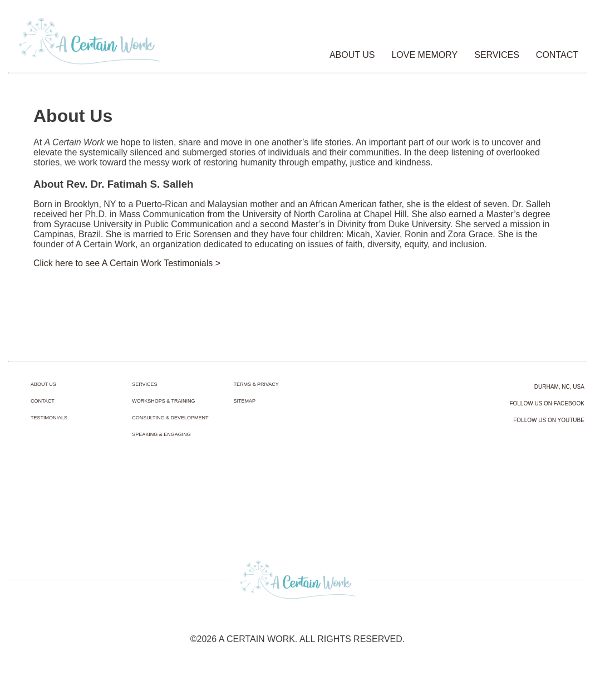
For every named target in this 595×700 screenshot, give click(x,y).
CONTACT (557, 55)
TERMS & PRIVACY (256, 384)
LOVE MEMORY (424, 55)
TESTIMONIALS (49, 418)
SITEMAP (245, 401)
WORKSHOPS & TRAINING (163, 401)
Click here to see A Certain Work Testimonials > (127, 263)
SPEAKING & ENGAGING (161, 434)
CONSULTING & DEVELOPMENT (170, 418)
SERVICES (497, 55)
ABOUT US (352, 55)
